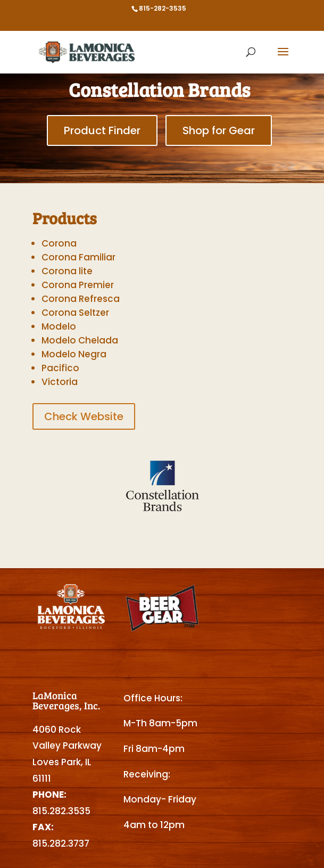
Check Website (84, 416)
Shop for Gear (219, 130)
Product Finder (102, 130)
